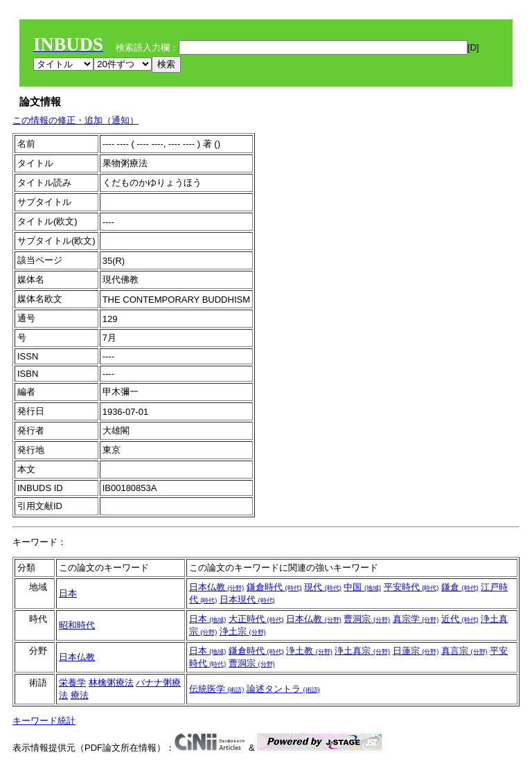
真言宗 (464, 651)
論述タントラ (283, 689)
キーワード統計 (44, 721)
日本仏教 (217, 587)
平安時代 (411, 587)
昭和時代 (77, 625)
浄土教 (309, 651)
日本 (68, 593)
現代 (323, 587)
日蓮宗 (416, 651)
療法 (80, 695)
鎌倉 (460, 587)
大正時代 (256, 619)
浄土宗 (243, 631)
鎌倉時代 (274, 587)
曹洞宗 (367, 619)
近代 (460, 619)
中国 (362, 587)
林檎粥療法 (111, 683)
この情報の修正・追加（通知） (76, 120)
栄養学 (72, 683)
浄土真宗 (362, 651)
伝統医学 (217, 689)
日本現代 (247, 599)
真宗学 (416, 619)
